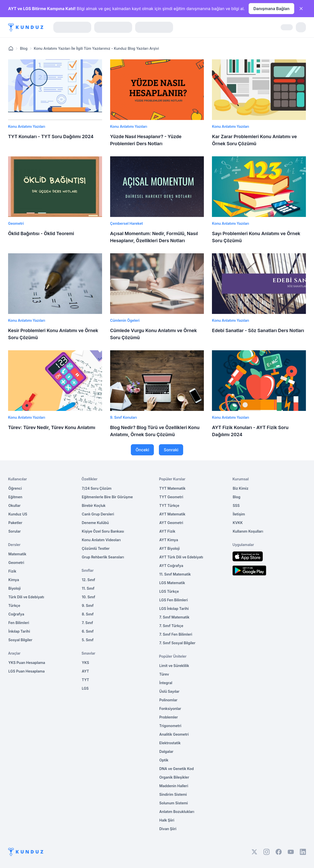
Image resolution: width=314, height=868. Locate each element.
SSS (236, 505)
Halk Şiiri (167, 820)
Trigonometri (170, 726)
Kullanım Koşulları (248, 531)
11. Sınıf (88, 588)
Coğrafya (16, 614)
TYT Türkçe (169, 505)
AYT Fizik (167, 531)
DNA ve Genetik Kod (177, 769)
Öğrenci (15, 488)
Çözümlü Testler (96, 548)
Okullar (14, 505)
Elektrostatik (170, 743)
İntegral (166, 683)
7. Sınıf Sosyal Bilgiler (177, 643)
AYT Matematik (172, 514)
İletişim (239, 514)
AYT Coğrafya (171, 566)
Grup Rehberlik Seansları (103, 557)
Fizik (12, 571)
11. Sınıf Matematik (175, 574)
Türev (164, 674)
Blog (24, 48)
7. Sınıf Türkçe (171, 626)
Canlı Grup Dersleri (98, 514)
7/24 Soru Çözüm (97, 488)
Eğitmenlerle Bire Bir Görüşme (107, 497)
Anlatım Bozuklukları (177, 812)
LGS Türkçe (169, 591)
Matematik (17, 554)
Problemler (169, 717)
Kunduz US (18, 514)
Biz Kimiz (240, 488)
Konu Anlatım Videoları (101, 540)
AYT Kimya (169, 540)
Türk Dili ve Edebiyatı (26, 597)
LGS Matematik (172, 583)
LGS (85, 688)
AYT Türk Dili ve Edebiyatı (181, 557)
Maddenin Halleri (174, 786)
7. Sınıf (87, 623)
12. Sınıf (89, 580)
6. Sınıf (88, 631)
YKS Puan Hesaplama (27, 663)
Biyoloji (15, 588)
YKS (86, 663)
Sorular (15, 531)
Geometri (16, 563)
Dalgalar (166, 751)
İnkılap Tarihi (19, 631)
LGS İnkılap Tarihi (174, 609)
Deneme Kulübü (95, 523)
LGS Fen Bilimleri (174, 600)
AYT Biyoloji (170, 548)
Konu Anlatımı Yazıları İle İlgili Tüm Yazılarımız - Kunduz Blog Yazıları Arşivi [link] (96, 48)
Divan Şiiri (168, 829)
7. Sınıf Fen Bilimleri (176, 634)
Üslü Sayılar (170, 691)
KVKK (238, 523)
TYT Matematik (173, 488)
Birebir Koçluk (94, 505)
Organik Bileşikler (174, 777)
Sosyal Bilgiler (20, 640)
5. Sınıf (88, 640)
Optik (164, 760)
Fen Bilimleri (19, 623)
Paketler (15, 523)
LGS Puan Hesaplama (27, 671)
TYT (86, 680)
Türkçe (14, 605)
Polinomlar (168, 700)
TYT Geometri (171, 497)
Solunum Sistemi (174, 803)
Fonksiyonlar (170, 709)
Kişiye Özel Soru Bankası (103, 531)
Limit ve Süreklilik (174, 666)
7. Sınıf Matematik (174, 617)
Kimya (14, 580)
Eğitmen (15, 497)
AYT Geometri (171, 523)
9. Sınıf (88, 605)
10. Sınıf (89, 597)
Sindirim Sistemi (173, 794)
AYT (86, 671)
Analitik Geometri (174, 734)
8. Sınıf (88, 614)
